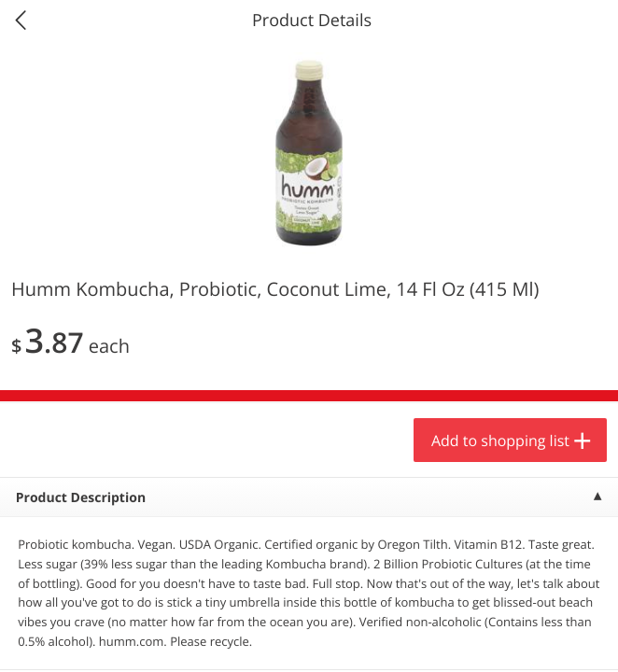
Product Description (81, 498)
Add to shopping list (500, 441)
